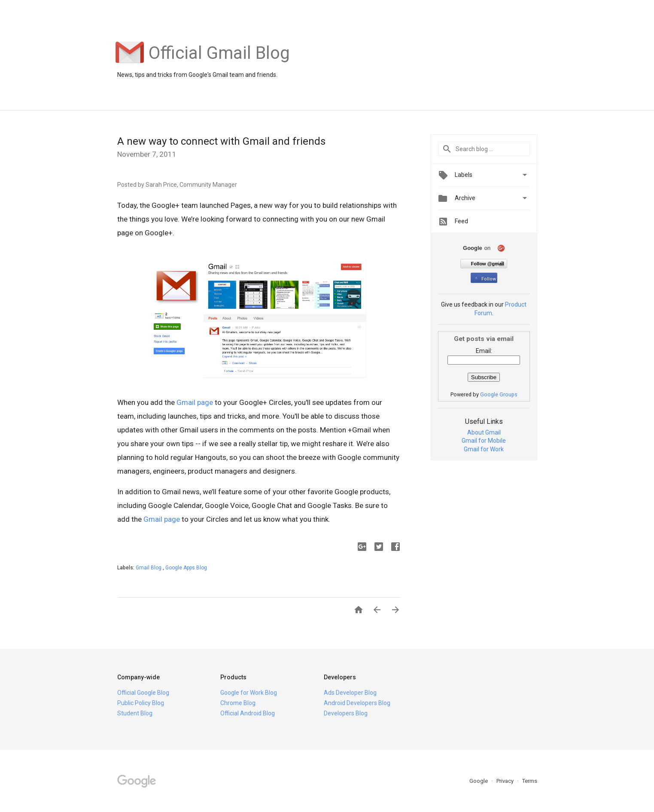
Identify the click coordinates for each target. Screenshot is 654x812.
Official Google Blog (143, 693)
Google (479, 781)
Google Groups (499, 394)
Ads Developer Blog (350, 693)
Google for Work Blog (249, 693)
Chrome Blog (238, 703)
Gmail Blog (149, 568)
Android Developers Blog (357, 703)
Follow (485, 279)
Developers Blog (346, 713)
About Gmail (484, 432)
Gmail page (195, 402)
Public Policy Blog (141, 703)
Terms (530, 781)
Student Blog (135, 713)
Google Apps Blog (186, 568)
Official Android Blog (248, 713)
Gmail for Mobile (484, 441)
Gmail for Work (484, 449)
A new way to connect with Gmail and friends (221, 141)
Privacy (506, 781)
